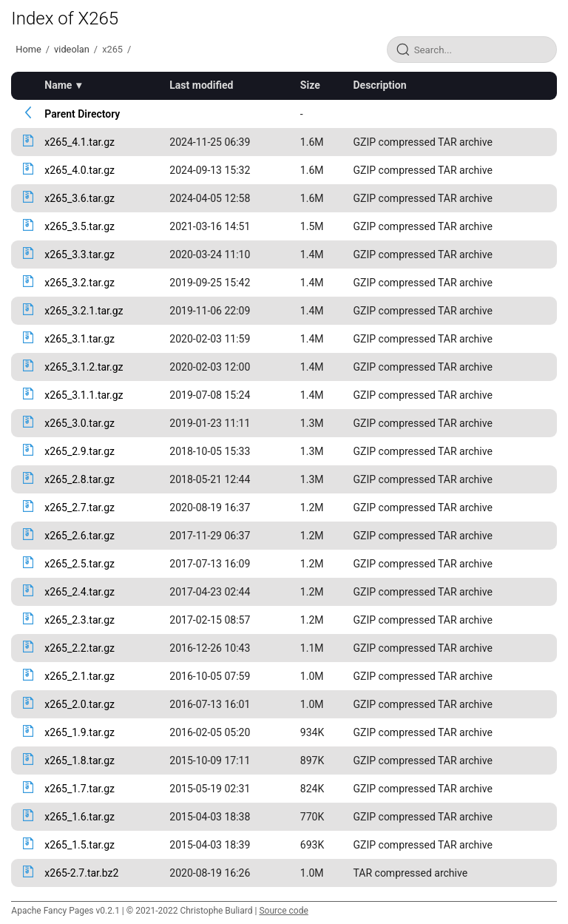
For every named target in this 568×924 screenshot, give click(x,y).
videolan (72, 49)
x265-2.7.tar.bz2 (81, 873)
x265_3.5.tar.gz (80, 226)
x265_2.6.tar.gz (80, 536)
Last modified (201, 85)
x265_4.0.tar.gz (80, 170)
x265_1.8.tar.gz (80, 761)
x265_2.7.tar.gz (80, 507)
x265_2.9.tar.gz (80, 451)
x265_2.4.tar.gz (80, 592)
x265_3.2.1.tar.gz (84, 311)
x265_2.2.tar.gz (80, 648)
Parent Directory (82, 114)
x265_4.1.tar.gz (80, 142)
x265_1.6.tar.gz (80, 817)
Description (380, 85)
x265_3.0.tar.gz (80, 423)
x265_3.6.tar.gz (80, 198)
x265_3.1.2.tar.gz (84, 367)
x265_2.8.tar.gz (80, 479)
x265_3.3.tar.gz (80, 254)
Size (310, 85)
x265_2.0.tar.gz (80, 704)
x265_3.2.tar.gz (80, 283)
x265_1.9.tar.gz (80, 732)
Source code (283, 911)
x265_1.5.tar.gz (80, 845)
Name (58, 85)
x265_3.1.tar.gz (80, 339)
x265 (112, 49)
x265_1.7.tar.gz (80, 789)
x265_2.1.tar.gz (80, 676)
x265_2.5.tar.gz (80, 564)
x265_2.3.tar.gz (80, 620)
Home (28, 49)
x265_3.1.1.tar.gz (84, 395)
